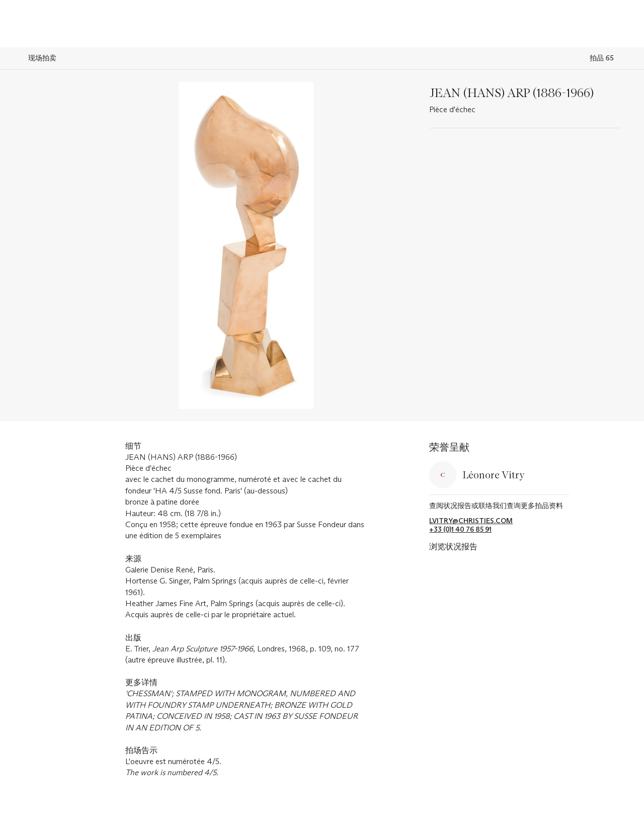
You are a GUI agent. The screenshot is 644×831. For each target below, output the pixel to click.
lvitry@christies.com (471, 521)
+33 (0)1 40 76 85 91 (460, 529)
